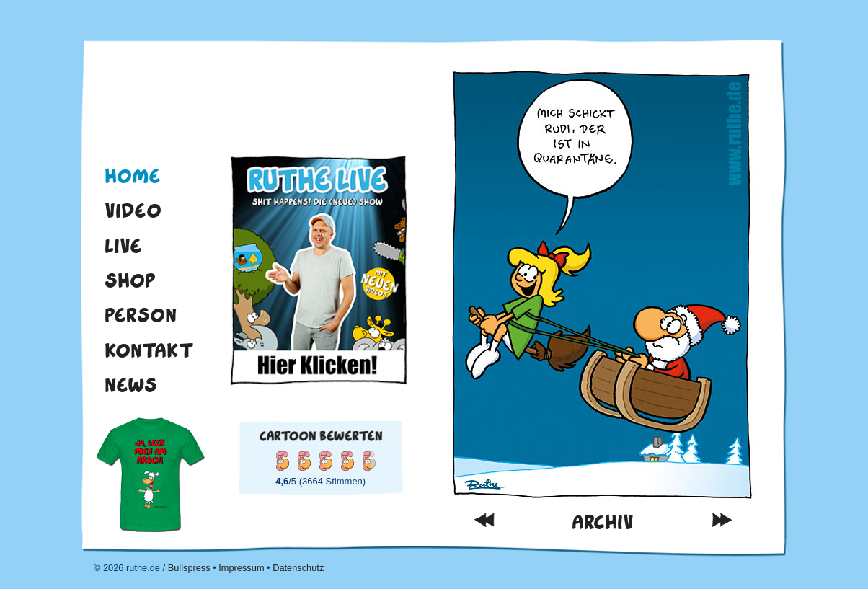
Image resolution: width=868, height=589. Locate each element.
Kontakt (149, 350)
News (131, 385)
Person (141, 315)
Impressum (241, 568)
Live (123, 246)
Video (133, 211)
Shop (130, 280)
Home (133, 176)
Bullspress (189, 568)
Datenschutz (298, 568)
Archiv (603, 522)
